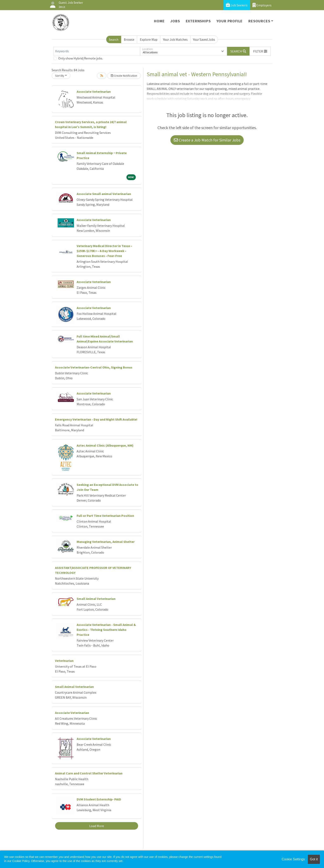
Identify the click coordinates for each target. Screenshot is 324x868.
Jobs (175, 21)
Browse (129, 39)
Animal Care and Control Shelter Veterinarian (89, 773)
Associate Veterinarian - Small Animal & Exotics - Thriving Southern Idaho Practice (106, 630)
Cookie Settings (293, 859)
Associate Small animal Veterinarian (104, 194)
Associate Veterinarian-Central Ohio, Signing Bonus (94, 367)
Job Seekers (237, 5)
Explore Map (149, 39)
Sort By (60, 76)
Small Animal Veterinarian (96, 599)
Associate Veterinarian (94, 92)
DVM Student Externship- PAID (99, 799)
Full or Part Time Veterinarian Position (105, 516)
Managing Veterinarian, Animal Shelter (106, 542)
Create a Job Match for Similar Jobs (207, 140)
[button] (260, 51)
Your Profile (230, 21)
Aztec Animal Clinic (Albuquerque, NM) (105, 445)
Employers (262, 5)
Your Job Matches (175, 39)
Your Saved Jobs (204, 39)
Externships (198, 21)
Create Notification (124, 76)
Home (159, 21)
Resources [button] (259, 21)
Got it (314, 859)
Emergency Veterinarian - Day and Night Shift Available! (96, 419)
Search (114, 39)
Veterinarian (64, 661)
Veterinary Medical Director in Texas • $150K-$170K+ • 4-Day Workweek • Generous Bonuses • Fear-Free (104, 251)
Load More (97, 826)
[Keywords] (97, 51)
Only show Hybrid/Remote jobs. (81, 58)
